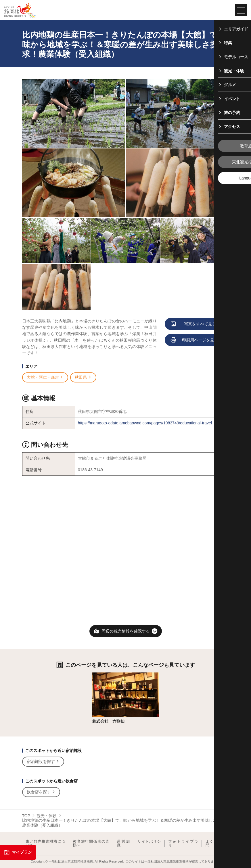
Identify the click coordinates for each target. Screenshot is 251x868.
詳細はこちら (104, 675)
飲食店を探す (41, 792)
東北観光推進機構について (45, 843)
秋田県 (83, 377)
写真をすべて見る (194, 324)
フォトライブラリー (183, 843)
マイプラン (18, 852)
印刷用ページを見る (195, 340)
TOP (26, 816)
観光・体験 (47, 816)
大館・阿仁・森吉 (45, 377)
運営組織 (123, 843)
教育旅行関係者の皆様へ (91, 843)
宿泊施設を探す (43, 762)
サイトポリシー (149, 843)
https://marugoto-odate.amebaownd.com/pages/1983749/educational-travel (145, 423)
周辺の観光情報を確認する (126, 631)
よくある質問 (215, 843)
